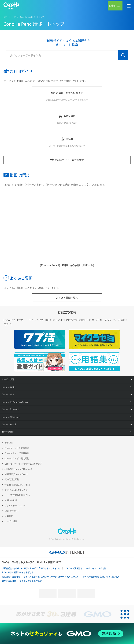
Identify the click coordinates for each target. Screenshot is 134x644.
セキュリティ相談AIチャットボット (18, 572)
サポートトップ (10, 17)
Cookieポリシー (12, 511)
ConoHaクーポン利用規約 (17, 458)
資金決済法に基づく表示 (16, 490)
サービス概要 (11, 521)
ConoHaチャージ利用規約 (17, 453)
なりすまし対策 (9, 581)
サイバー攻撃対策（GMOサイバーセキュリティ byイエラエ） (51, 577)
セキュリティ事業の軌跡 (31, 581)
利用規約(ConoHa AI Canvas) (18, 469)
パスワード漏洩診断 (73, 568)
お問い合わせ (11, 500)
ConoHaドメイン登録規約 (17, 448)
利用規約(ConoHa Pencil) (16, 474)
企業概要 (9, 516)
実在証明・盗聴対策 (11, 577)
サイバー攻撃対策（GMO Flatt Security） (101, 577)
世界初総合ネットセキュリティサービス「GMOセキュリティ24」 (31, 568)
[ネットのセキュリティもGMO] (67, 634)
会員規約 (9, 443)
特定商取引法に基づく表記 (17, 485)
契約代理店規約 (12, 479)
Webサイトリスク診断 (96, 568)
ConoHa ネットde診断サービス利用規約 (23, 464)
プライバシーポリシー (15, 506)
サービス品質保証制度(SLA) (17, 495)
